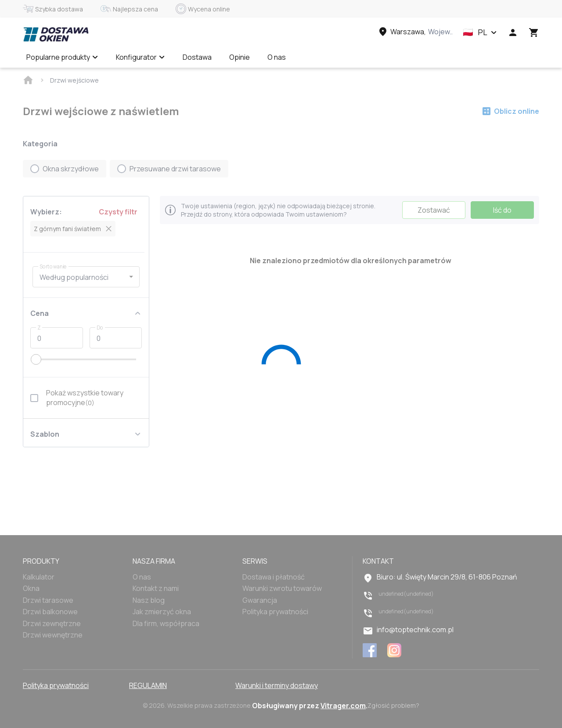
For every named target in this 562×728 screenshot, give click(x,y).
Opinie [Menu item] (240, 57)
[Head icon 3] (534, 33)
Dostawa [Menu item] (197, 57)
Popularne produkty (62, 57)
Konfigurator (140, 57)
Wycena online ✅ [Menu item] (332, 57)
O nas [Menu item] (277, 57)
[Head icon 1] (513, 33)
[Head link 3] (415, 32)
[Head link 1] (56, 34)
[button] (480, 33)
